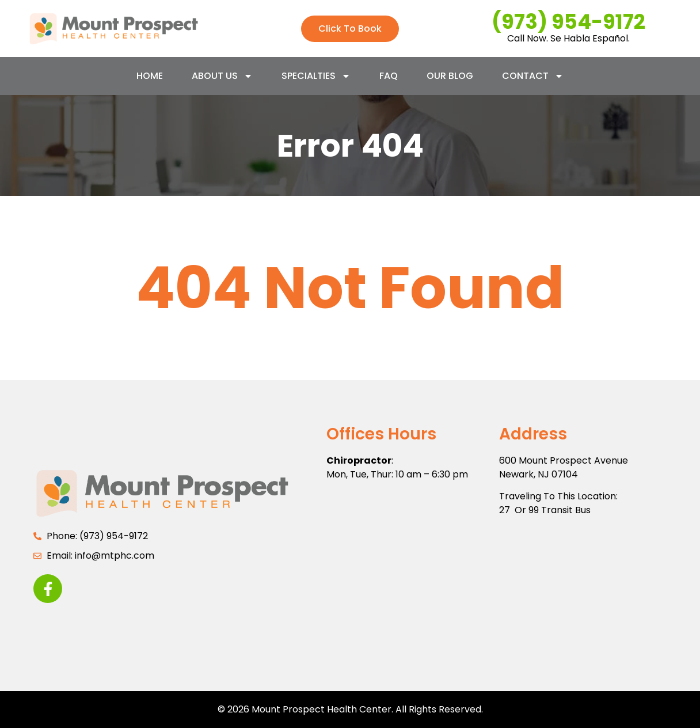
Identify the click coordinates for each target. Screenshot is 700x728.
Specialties (316, 76)
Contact (533, 76)
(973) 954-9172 (568, 22)
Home (150, 76)
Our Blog (450, 76)
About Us (222, 76)
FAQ (389, 76)
